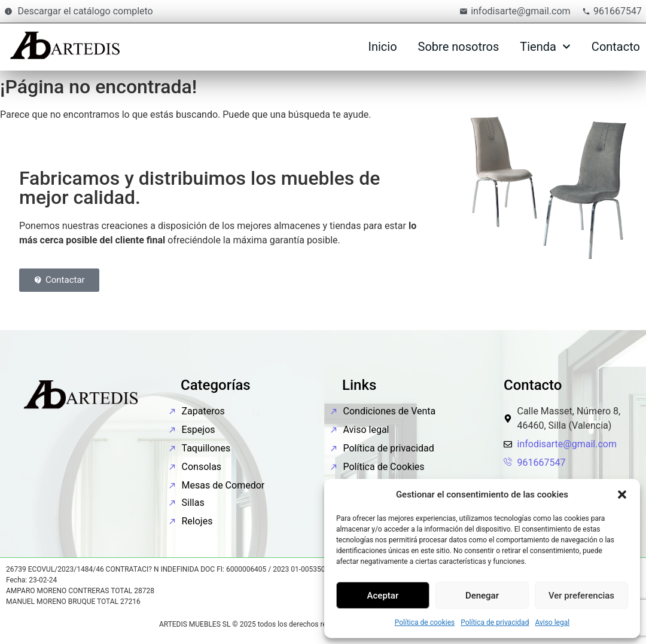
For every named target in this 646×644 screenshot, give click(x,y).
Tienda (545, 47)
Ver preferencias (581, 596)
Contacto (616, 47)
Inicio (382, 47)
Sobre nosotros (459, 47)
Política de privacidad (495, 622)
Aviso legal (552, 622)
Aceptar (383, 596)
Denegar (482, 596)
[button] (622, 495)
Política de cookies (425, 622)
